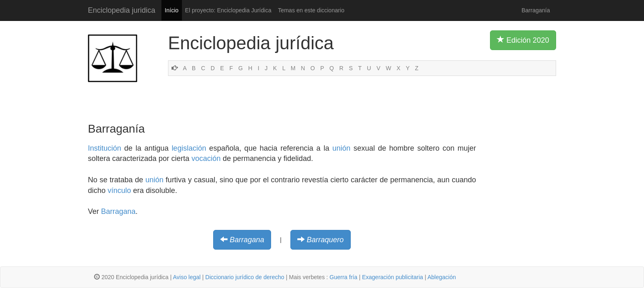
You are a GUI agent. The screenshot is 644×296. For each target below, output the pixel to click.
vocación (206, 158)
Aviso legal (187, 277)
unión (341, 148)
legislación (189, 148)
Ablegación (442, 277)
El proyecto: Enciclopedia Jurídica (228, 10)
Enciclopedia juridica (122, 10)
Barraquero (325, 240)
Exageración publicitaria (392, 277)
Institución (105, 148)
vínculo (119, 190)
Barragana (118, 211)
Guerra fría (343, 277)
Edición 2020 (523, 40)
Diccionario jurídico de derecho (245, 277)
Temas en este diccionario (311, 10)
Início (171, 10)
